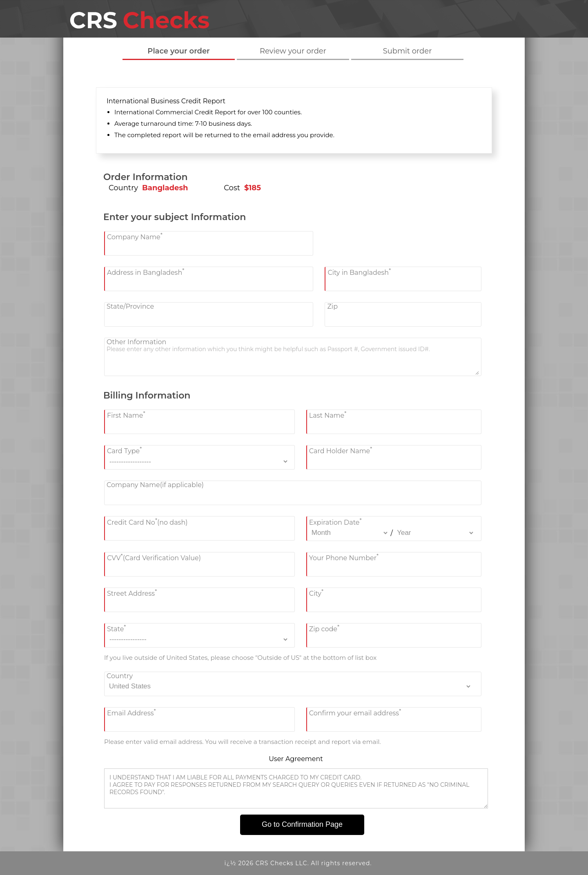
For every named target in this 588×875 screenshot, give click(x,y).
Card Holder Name (341, 450)
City (316, 593)
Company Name (135, 236)
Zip (332, 306)
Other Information (136, 342)
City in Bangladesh (359, 272)
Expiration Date (335, 521)
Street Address (132, 593)
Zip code (324, 628)
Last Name (328, 415)
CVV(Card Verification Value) (154, 557)
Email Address (131, 712)
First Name (126, 415)
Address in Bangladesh (146, 272)
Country (120, 676)
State (116, 628)
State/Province (130, 306)
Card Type (124, 450)
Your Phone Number (344, 557)
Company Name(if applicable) (155, 485)
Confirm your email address (355, 712)
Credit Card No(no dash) (147, 521)
